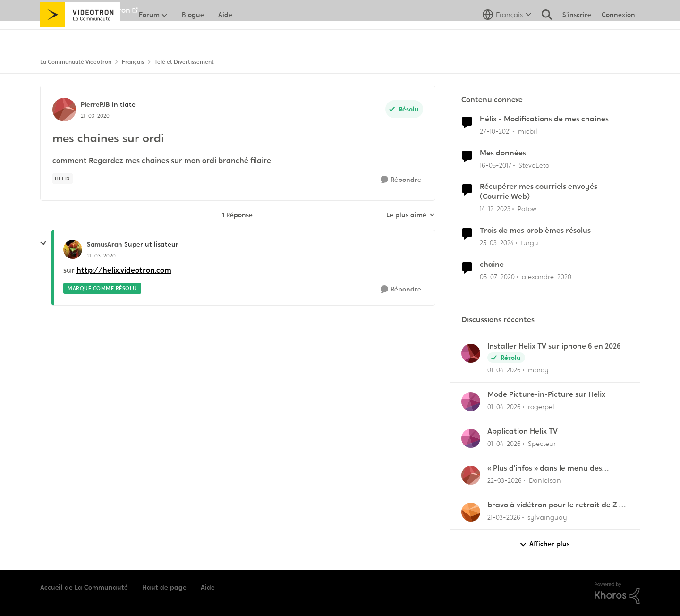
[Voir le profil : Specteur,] (471, 438)
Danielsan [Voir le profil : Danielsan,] (545, 480)
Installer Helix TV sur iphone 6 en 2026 (554, 346)
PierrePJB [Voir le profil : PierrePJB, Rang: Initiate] (95, 104)
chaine (492, 265)
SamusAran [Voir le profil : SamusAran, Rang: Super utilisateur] (104, 244)
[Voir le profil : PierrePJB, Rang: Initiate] (64, 110)
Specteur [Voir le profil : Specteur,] (542, 444)
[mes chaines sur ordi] (101, 256)
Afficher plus (544, 544)
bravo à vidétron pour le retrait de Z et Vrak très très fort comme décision (557, 505)
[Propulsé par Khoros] (617, 593)
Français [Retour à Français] (133, 62)
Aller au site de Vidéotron (85, 10)
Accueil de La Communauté (84, 587)
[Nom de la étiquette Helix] (63, 179)
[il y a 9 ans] (496, 165)
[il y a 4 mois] (504, 370)
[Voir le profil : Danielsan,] (471, 475)
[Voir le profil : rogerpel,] (471, 402)
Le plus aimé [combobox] (411, 215)
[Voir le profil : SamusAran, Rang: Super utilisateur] (73, 249)
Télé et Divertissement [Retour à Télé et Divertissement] (184, 62)
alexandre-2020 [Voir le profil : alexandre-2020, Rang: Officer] (547, 277)
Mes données (503, 153)
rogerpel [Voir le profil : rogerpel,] (541, 407)
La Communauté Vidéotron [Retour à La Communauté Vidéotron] (76, 62)
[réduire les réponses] (43, 243)
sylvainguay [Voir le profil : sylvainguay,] (547, 517)
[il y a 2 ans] (495, 209)
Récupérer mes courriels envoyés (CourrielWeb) (539, 192)
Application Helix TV (523, 431)
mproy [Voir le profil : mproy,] (538, 370)
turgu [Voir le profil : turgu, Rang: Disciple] (530, 243)
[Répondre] (401, 180)
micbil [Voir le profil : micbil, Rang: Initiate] (528, 131)
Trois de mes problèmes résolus (535, 231)
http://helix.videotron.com (124, 270)
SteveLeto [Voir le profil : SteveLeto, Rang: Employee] (534, 165)
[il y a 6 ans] (497, 277)
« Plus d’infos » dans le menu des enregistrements (545, 468)
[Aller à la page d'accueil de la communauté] (80, 35)
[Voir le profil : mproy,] (471, 353)
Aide (208, 587)
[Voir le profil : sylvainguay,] (471, 512)
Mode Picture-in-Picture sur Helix (546, 394)
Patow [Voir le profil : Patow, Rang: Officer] (527, 209)
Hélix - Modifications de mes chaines (544, 119)
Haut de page (164, 587)
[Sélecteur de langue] (507, 35)
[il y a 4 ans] (495, 132)
